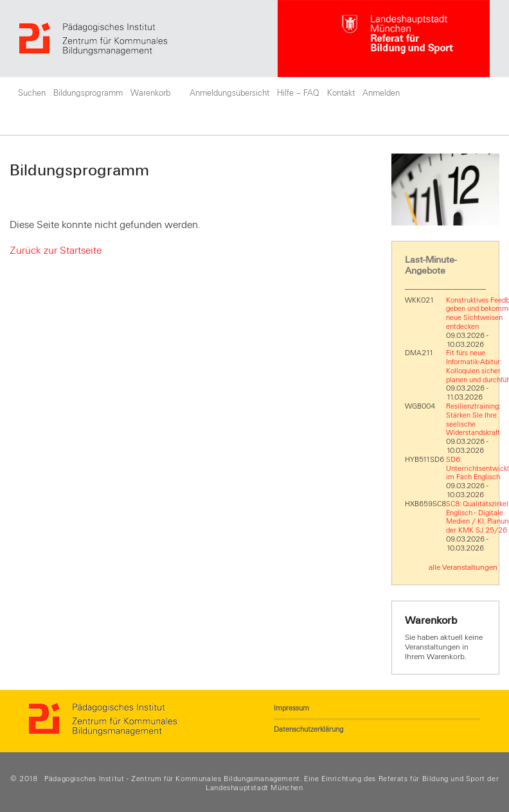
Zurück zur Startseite (56, 251)
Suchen (32, 93)
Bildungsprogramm (88, 93)
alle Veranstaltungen (463, 567)
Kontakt (341, 93)
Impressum (291, 708)
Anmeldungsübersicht (229, 93)
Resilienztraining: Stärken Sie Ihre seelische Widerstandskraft (473, 419)
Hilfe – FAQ (298, 93)
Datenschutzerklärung (308, 729)
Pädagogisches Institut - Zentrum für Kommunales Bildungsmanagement (172, 779)
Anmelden (381, 93)
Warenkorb (150, 93)
